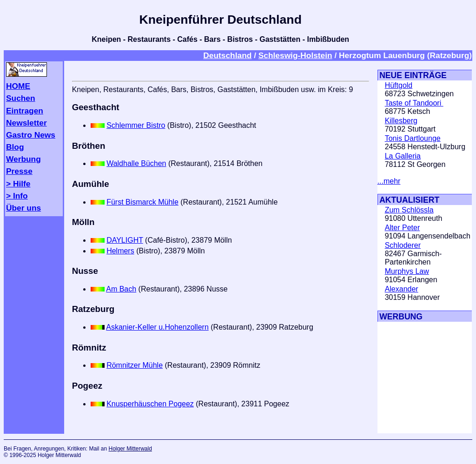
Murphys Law (407, 271)
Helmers (120, 251)
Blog (15, 147)
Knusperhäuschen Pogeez (150, 404)
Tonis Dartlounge (413, 138)
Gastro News (31, 135)
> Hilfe (18, 184)
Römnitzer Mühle (135, 365)
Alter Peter (403, 228)
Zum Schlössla (409, 210)
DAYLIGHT (125, 240)
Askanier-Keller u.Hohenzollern (157, 327)
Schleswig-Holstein (295, 55)
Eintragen (25, 111)
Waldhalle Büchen (136, 163)
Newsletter (26, 123)
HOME (18, 86)
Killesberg (401, 121)
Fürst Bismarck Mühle (142, 202)
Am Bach (121, 289)
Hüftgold (399, 85)
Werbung (23, 159)
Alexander (402, 289)
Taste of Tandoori (414, 103)
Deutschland (227, 55)
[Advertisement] (405, 378)
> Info (17, 196)
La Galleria (403, 156)
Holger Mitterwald (130, 449)
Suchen (21, 98)
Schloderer (403, 245)
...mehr (389, 181)
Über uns (23, 208)
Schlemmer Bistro (136, 125)
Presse (19, 171)
